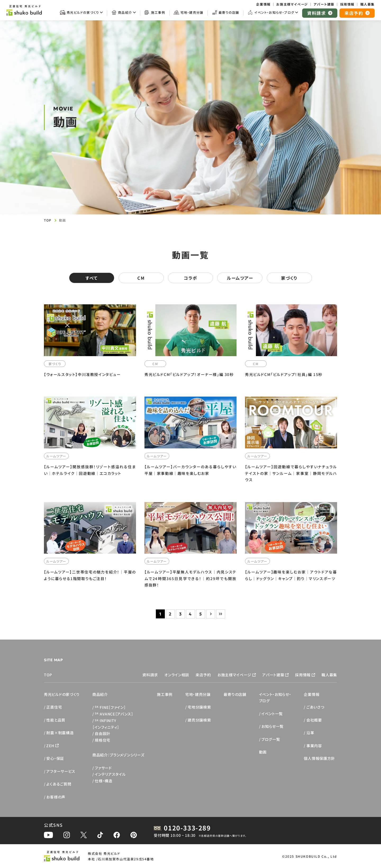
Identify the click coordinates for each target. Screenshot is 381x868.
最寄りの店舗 (235, 694)
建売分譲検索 (199, 720)
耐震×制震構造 (60, 733)
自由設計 (103, 733)
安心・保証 (55, 758)
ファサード (103, 768)
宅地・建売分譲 (198, 694)
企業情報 (312, 694)
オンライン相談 (177, 675)
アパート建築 (273, 675)
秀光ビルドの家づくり (62, 694)
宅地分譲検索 (199, 707)
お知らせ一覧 (273, 726)
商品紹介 (100, 694)
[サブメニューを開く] (81, 14)
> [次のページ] (211, 614)
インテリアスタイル (110, 774)
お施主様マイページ (234, 675)
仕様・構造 (104, 781)
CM (141, 278)
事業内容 (314, 746)
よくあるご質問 (59, 784)
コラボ (190, 278)
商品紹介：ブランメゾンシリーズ (118, 755)
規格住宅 (103, 740)
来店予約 (203, 675)
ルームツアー (240, 278)
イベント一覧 (272, 714)
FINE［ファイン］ (110, 707)
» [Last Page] (221, 614)
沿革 (310, 733)
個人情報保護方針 (319, 758)
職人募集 (329, 675)
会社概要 (314, 720)
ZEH (50, 746)
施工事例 (165, 694)
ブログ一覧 (271, 739)
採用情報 (303, 675)
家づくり (289, 278)
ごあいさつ (315, 707)
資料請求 (150, 675)
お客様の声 (56, 797)
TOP (48, 220)
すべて (92, 278)
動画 (263, 752)
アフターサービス (61, 771)
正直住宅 (54, 707)
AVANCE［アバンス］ (114, 714)
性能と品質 (56, 720)
